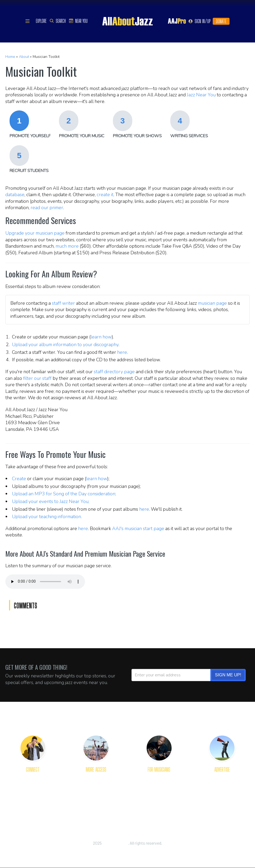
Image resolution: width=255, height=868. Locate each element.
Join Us (33, 806)
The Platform (222, 778)
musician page (212, 303)
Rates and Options (222, 796)
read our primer (47, 208)
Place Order (222, 806)
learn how (101, 337)
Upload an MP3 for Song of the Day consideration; (64, 494)
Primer (159, 787)
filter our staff (37, 378)
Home (10, 57)
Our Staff (33, 796)
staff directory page (114, 372)
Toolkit (159, 796)
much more (67, 246)
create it (105, 195)
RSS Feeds (96, 806)
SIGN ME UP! (228, 675)
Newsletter (96, 787)
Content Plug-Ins (96, 796)
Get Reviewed (159, 778)
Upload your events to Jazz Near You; (51, 501)
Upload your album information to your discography (65, 345)
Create (19, 479)
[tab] (30, 125)
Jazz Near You (201, 95)
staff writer (63, 303)
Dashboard (159, 806)
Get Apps (96, 778)
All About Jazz (115, 843)
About (24, 57)
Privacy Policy (128, 849)
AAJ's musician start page (138, 528)
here (122, 352)
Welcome (33, 787)
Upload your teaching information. (47, 517)
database (15, 195)
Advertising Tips (222, 787)
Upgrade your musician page (35, 233)
